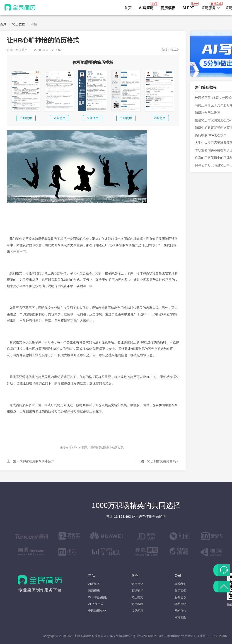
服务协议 (180, 597)
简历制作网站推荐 (208, 113)
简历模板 (94, 591)
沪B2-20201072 (219, 636)
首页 (128, 8)
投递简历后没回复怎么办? (213, 120)
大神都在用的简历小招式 (37, 461)
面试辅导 (137, 591)
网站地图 (180, 617)
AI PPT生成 (96, 604)
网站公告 (180, 611)
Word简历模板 (98, 597)
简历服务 (211, 7)
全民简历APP (97, 611)
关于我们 (180, 591)
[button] (211, 8)
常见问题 (137, 611)
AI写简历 (94, 584)
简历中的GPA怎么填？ (211, 135)
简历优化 (137, 584)
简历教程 (19, 24)
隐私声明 (180, 604)
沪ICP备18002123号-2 (152, 636)
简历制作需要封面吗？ (163, 461)
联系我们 (180, 584)
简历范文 (137, 597)
